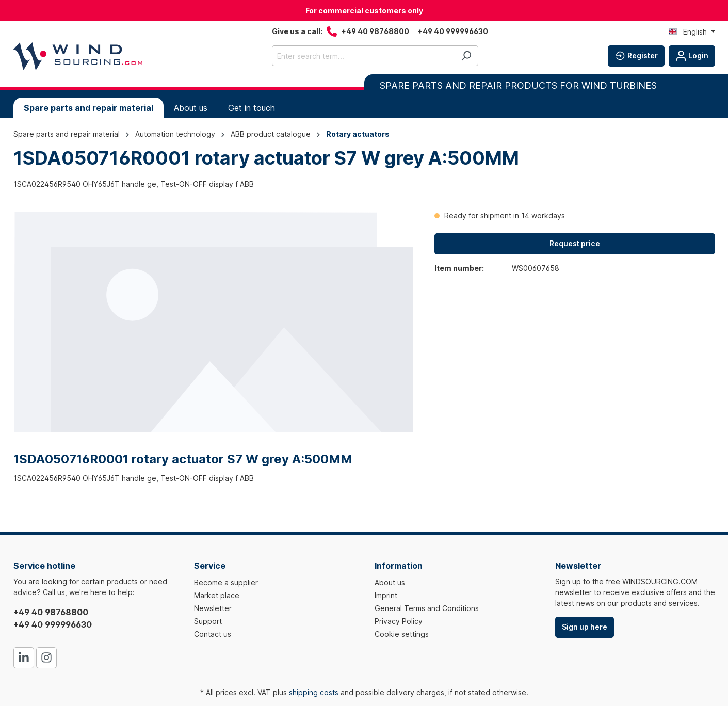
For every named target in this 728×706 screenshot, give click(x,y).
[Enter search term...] (363, 56)
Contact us (213, 634)
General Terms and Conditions (427, 608)
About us (390, 582)
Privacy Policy (399, 621)
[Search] (466, 56)
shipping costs (314, 692)
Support (208, 621)
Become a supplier (226, 582)
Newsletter (213, 608)
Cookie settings (402, 634)
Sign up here (585, 627)
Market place (217, 595)
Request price (575, 243)
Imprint (386, 595)
